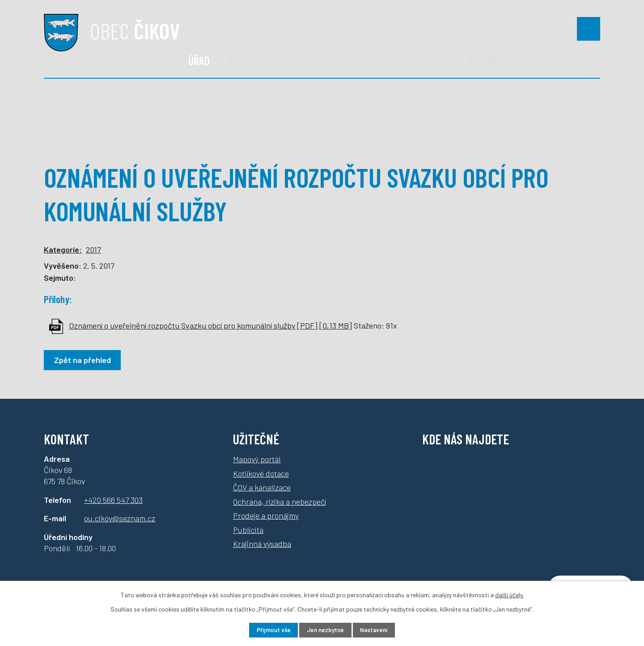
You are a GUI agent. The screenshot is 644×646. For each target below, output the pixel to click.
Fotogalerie (383, 61)
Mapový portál (257, 459)
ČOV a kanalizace (262, 487)
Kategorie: (63, 249)
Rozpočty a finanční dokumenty (159, 114)
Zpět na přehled (84, 360)
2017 (93, 249)
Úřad (199, 61)
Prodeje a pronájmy (266, 515)
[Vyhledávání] (539, 29)
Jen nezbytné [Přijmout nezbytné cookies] (325, 630)
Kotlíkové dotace (261, 473)
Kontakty (488, 61)
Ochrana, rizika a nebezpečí (280, 502)
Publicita (248, 530)
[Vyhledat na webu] (589, 29)
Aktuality (149, 61)
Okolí (438, 61)
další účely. (509, 593)
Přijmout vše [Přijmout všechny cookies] (268, 630)
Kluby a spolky (260, 61)
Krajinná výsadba (262, 544)
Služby (324, 61)
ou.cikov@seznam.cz (120, 518)
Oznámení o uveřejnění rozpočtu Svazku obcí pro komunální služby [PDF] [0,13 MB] (210, 325)
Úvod (100, 61)
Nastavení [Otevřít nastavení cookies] (380, 630)
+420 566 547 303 (113, 500)
